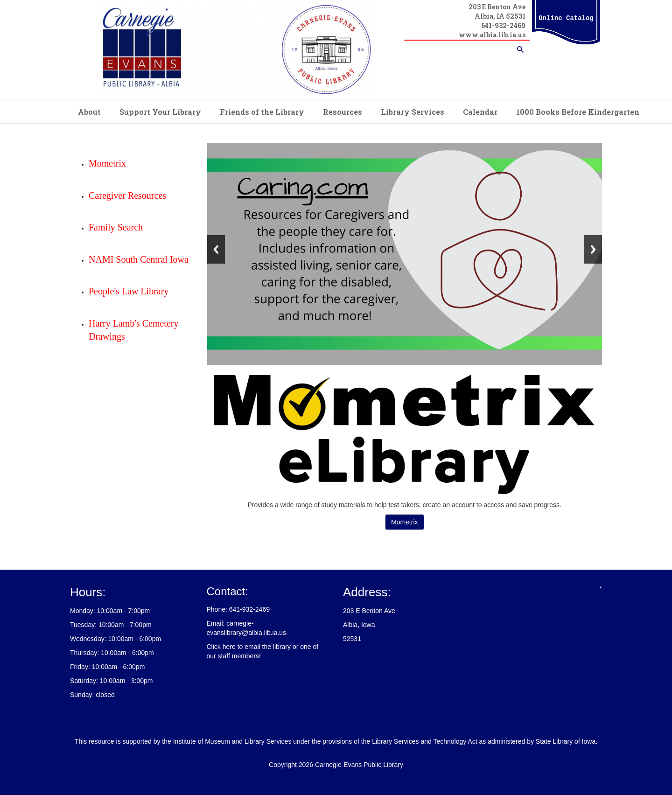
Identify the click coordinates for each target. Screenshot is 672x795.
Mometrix (405, 522)
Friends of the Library (262, 112)
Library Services (413, 112)
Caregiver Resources (127, 195)
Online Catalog (566, 18)
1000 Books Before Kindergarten (578, 112)
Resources (343, 112)
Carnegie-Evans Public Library (359, 765)
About (89, 112)
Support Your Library (160, 112)
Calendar (480, 112)
